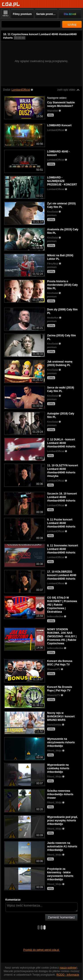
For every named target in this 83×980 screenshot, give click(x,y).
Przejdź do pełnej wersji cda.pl (41, 950)
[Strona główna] (11, 4)
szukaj (72, 24)
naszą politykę (68, 968)
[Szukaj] (31, 24)
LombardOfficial (21, 90)
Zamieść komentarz (61, 917)
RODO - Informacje (68, 975)
